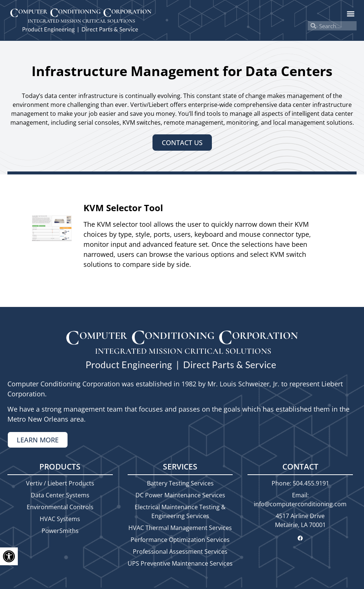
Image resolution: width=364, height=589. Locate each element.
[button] (350, 14)
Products (60, 467)
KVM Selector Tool (123, 208)
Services (180, 467)
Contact (300, 467)
